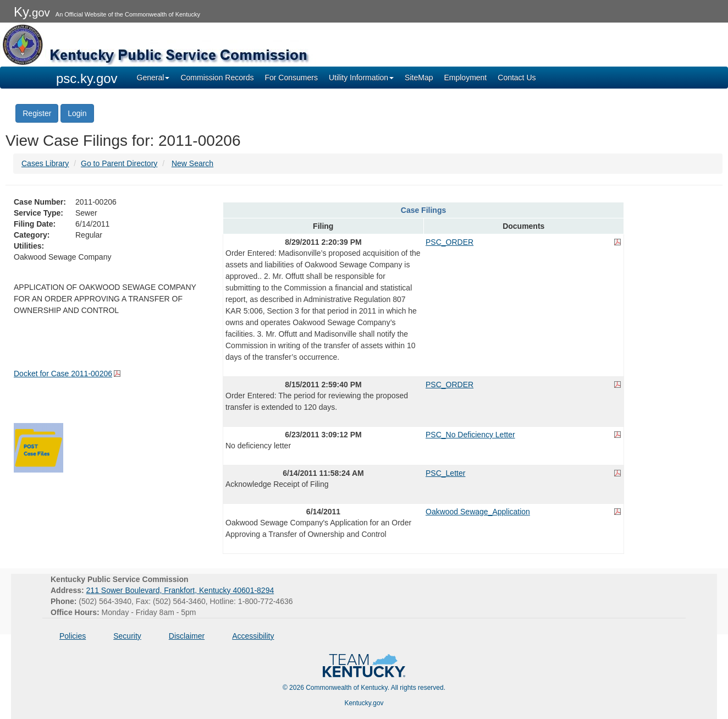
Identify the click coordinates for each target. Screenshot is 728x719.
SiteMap (419, 78)
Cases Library (45, 163)
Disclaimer (187, 636)
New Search (192, 163)
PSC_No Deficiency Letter (470, 435)
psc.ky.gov (87, 78)
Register (37, 113)
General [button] (153, 78)
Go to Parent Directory (119, 163)
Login (77, 113)
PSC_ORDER (450, 242)
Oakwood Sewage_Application (478, 512)
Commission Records (217, 78)
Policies (73, 636)
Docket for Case (63, 374)
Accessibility (253, 636)
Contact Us (517, 78)
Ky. (32, 12)
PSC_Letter (445, 473)
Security (127, 636)
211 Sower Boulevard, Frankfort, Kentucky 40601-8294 (180, 590)
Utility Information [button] (361, 78)
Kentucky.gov (364, 703)
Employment (465, 78)
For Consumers (291, 78)
